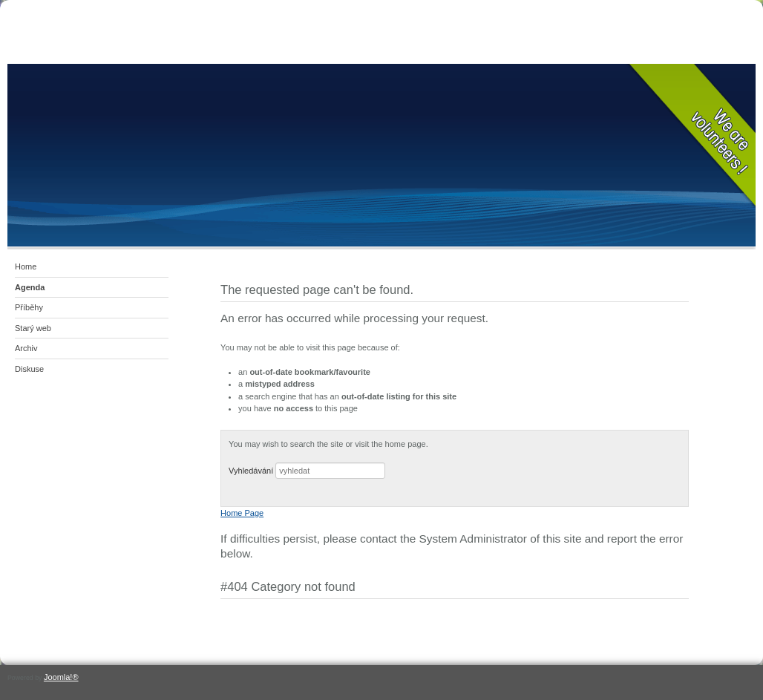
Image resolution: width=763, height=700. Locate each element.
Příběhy (29, 307)
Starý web (33, 328)
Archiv (26, 348)
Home (26, 266)
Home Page (242, 513)
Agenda (30, 287)
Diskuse (29, 369)
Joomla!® (61, 677)
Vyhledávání (251, 471)
